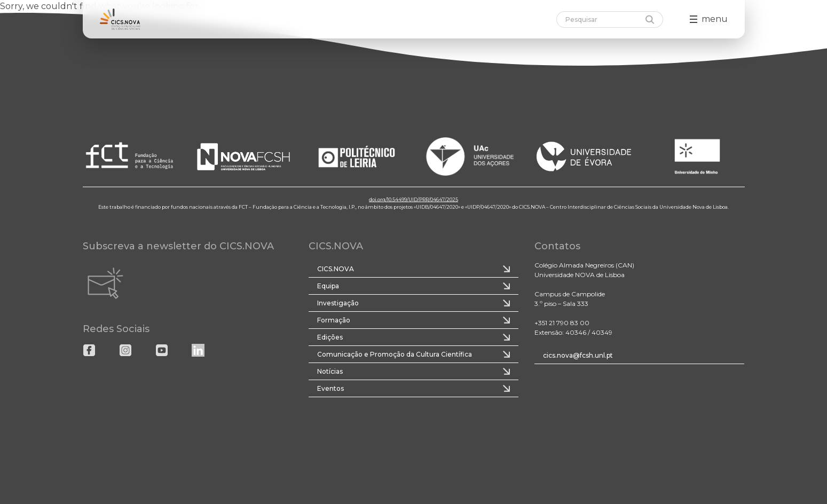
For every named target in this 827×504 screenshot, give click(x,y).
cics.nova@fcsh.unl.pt (578, 355)
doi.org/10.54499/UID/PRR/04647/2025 (413, 199)
